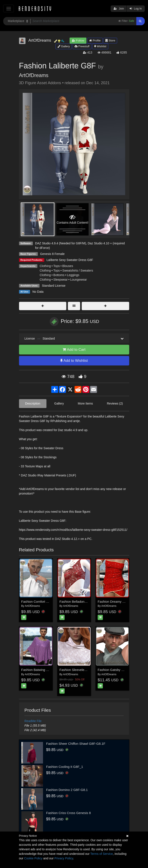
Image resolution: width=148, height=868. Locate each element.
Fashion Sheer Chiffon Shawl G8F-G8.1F (76, 744)
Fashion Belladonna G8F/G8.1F (82, 602)
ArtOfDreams (34, 75)
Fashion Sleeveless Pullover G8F (83, 670)
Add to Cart (74, 350)
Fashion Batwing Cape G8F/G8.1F (46, 670)
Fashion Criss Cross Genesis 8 (69, 813)
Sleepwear (60, 280)
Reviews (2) (115, 403)
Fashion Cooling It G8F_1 (65, 767)
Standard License (54, 286)
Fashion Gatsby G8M (113, 670)
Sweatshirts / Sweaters (78, 270)
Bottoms (59, 275)
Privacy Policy (64, 858)
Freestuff (82, 46)
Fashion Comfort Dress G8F (41, 602)
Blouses (68, 266)
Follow (78, 40)
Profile (95, 40)
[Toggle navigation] (9, 9)
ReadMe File (33, 721)
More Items (85, 403)
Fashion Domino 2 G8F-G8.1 (67, 790)
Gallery (64, 46)
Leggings (73, 275)
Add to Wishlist (74, 361)
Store (110, 40)
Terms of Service (102, 854)
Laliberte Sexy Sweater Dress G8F (70, 260)
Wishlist (100, 46)
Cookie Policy (33, 858)
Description (33, 403)
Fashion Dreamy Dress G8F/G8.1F (123, 602)
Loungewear (79, 280)
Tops (57, 266)
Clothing (45, 266)
